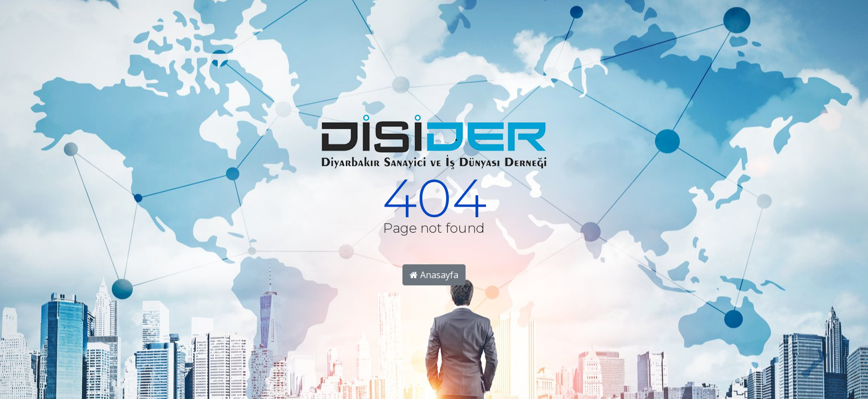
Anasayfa (434, 275)
